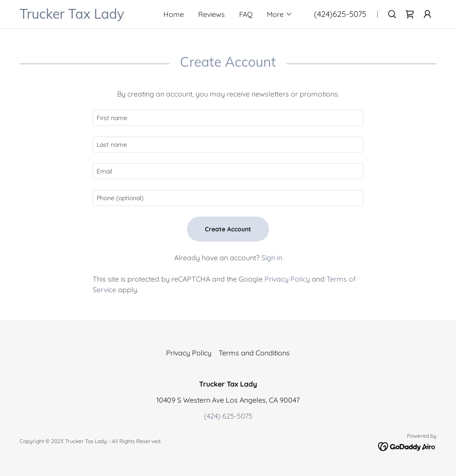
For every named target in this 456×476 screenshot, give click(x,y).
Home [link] (174, 14)
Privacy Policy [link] (287, 279)
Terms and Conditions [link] (254, 353)
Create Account (228, 229)
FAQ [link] (246, 14)
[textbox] (228, 118)
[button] (280, 14)
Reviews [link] (212, 14)
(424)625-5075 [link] (340, 14)
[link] (82, 16)
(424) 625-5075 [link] (228, 416)
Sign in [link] (272, 258)
